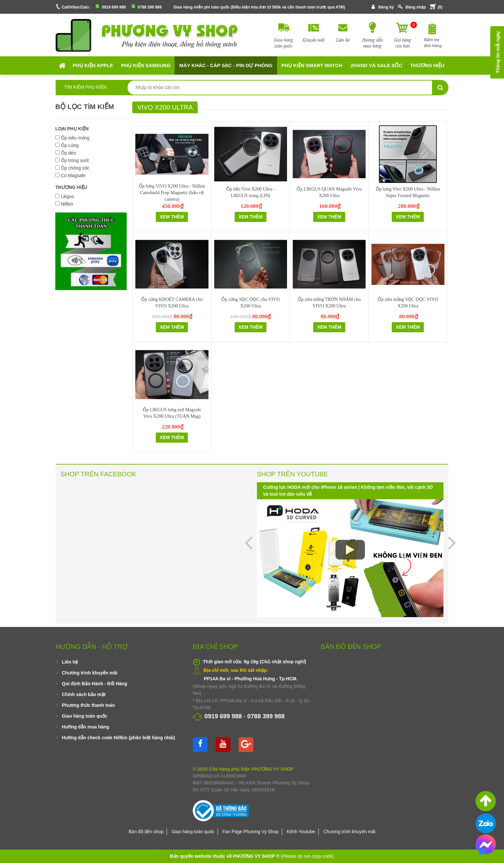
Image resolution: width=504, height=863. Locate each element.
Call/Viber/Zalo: (76, 7)
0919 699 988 (114, 7)
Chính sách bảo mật (84, 694)
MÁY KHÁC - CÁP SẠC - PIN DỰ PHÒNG (226, 65)
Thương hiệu (428, 65)
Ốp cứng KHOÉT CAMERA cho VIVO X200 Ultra (172, 303)
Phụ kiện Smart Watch (312, 65)
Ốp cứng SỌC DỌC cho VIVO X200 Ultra (250, 303)
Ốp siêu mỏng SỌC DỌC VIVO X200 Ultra (408, 303)
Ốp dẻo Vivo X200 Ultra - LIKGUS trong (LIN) (251, 192)
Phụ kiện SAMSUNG (146, 65)
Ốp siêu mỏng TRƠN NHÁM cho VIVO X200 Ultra (329, 303)
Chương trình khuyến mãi (90, 673)
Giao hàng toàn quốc (85, 716)
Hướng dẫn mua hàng (85, 727)
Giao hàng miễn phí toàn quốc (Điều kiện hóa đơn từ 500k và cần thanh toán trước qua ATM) (259, 7)
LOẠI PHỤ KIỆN (72, 129)
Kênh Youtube (301, 832)
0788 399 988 (150, 7)
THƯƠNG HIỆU (71, 187)
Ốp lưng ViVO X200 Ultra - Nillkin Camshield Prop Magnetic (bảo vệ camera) (172, 193)
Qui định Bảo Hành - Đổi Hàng (95, 684)
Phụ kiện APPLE (93, 65)
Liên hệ (70, 662)
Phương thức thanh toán (88, 705)
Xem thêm (172, 217)
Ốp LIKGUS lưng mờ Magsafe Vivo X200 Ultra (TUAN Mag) (172, 413)
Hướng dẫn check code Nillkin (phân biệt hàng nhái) (118, 738)
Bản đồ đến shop (146, 832)
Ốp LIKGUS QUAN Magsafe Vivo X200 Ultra (329, 192)
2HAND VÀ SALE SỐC (376, 65)
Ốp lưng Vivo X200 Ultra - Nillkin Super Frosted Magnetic (408, 192)
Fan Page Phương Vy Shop (250, 832)
